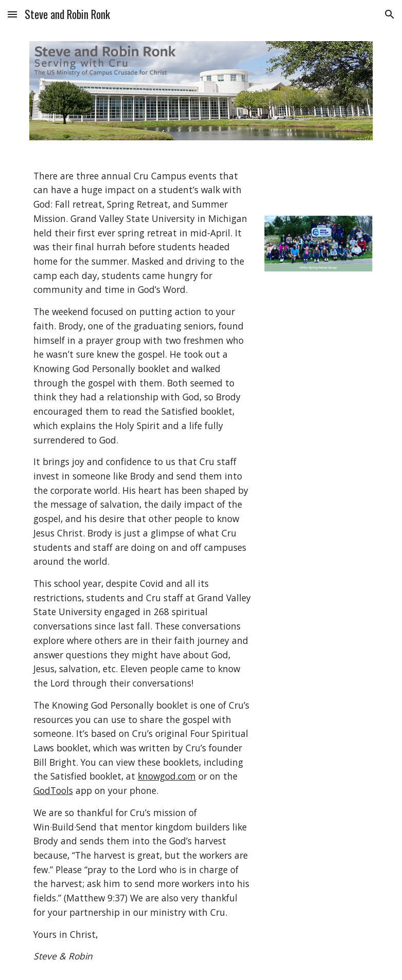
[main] (142, 566)
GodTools (53, 790)
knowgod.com (167, 776)
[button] (12, 14)
